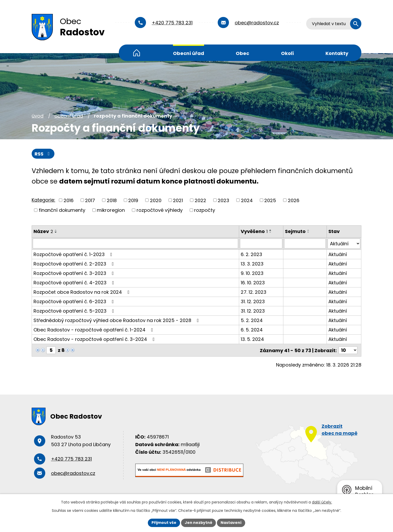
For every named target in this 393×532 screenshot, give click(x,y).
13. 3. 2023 (252, 264)
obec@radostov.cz (257, 23)
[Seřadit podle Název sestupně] (56, 232)
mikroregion (111, 210)
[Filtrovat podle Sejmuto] (305, 243)
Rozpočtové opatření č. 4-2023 (75, 282)
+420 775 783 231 (172, 23)
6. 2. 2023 (251, 254)
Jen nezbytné (198, 523)
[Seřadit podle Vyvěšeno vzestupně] (271, 230)
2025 (270, 200)
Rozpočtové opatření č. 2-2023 (75, 264)
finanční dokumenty (62, 210)
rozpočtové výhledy (160, 210)
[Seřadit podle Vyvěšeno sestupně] (271, 232)
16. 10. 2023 (253, 282)
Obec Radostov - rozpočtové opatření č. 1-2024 (94, 329)
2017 (90, 200)
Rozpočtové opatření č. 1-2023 (74, 254)
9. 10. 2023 (252, 273)
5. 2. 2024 (252, 320)
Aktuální (338, 254)
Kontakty (337, 53)
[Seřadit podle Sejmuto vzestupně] (309, 230)
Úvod (137, 53)
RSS (43, 154)
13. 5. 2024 (252, 339)
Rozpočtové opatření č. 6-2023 (75, 301)
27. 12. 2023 (254, 292)
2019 (133, 200)
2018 (112, 200)
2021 (178, 200)
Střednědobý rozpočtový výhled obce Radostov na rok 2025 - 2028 (117, 320)
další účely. (322, 502)
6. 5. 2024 (252, 329)
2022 (200, 200)
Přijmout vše (164, 523)
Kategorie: (43, 200)
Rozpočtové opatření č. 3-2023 (75, 273)
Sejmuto (296, 231)
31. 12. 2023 (253, 301)
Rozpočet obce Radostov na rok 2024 (83, 292)
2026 (294, 200)
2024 (247, 200)
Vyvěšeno (254, 231)
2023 (223, 200)
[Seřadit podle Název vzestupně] (56, 230)
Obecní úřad (189, 53)
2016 (69, 200)
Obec (242, 53)
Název (43, 231)
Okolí (287, 53)
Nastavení (231, 523)
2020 (156, 200)
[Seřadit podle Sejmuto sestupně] (309, 232)
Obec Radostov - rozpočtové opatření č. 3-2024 (95, 339)
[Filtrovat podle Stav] (344, 243)
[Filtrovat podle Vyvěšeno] (261, 243)
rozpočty (205, 210)
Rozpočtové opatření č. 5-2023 (75, 311)
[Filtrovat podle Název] (135, 243)
